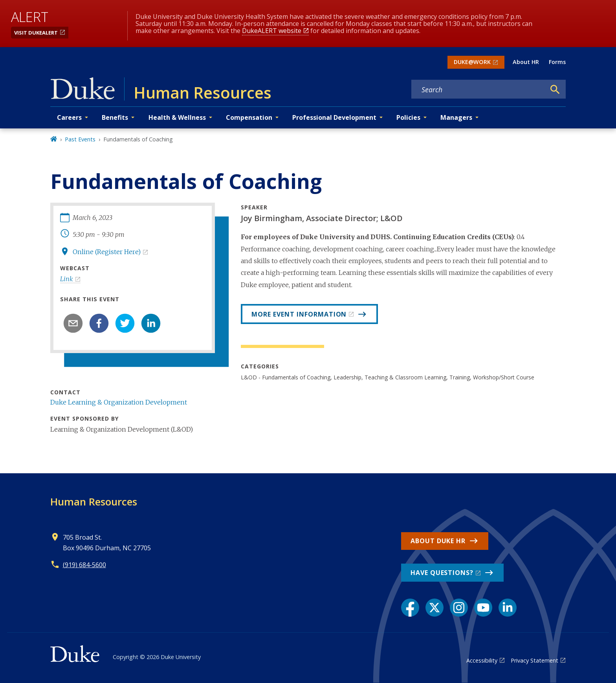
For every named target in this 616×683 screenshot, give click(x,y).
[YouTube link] (483, 608)
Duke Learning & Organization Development (119, 402)
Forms (557, 62)
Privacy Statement (534, 660)
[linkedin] (151, 323)
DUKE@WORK (472, 62)
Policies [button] (408, 117)
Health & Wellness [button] (177, 117)
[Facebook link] (410, 608)
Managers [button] (456, 117)
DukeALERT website (272, 31)
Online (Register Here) (107, 252)
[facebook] (99, 323)
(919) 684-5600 (84, 565)
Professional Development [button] (334, 117)
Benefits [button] (115, 117)
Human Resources (94, 502)
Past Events (80, 139)
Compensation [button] (249, 117)
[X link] (434, 608)
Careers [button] (69, 117)
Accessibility (482, 660)
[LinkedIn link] (508, 608)
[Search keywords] (478, 90)
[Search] (555, 90)
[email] (73, 323)
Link (67, 279)
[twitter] (125, 323)
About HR (526, 62)
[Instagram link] (459, 608)
